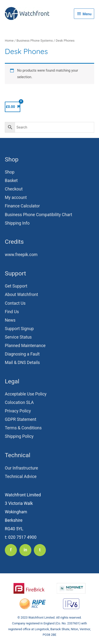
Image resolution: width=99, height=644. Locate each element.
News (10, 320)
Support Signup (19, 329)
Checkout (14, 189)
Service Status (18, 337)
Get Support (16, 286)
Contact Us (15, 303)
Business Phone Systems (35, 41)
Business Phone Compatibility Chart (39, 215)
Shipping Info (17, 223)
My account (16, 197)
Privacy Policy (18, 411)
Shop (10, 172)
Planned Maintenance (25, 346)
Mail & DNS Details (22, 363)
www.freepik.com (21, 255)
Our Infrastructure (21, 468)
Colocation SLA (19, 402)
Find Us (12, 312)
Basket (11, 181)
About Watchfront (21, 295)
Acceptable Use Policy (26, 394)
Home (9, 41)
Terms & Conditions (23, 428)
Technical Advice (21, 477)
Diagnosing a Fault (22, 354)
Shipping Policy (19, 436)
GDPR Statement (21, 419)
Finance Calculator (22, 206)
